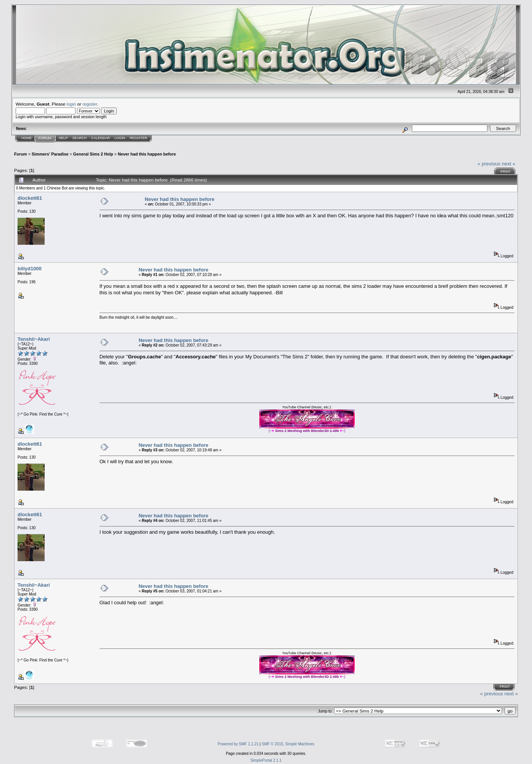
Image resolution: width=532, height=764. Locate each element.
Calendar (100, 138)
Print (505, 172)
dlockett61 (30, 198)
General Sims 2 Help (93, 154)
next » (509, 164)
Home (27, 138)
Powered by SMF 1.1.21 (238, 744)
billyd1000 (30, 269)
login (72, 104)
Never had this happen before (147, 154)
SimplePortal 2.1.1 (266, 760)
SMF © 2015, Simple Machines (288, 744)
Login (120, 138)
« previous (489, 164)
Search (80, 138)
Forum (45, 138)
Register (138, 138)
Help (63, 138)
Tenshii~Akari (34, 339)
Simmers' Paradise (50, 154)
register (90, 104)
